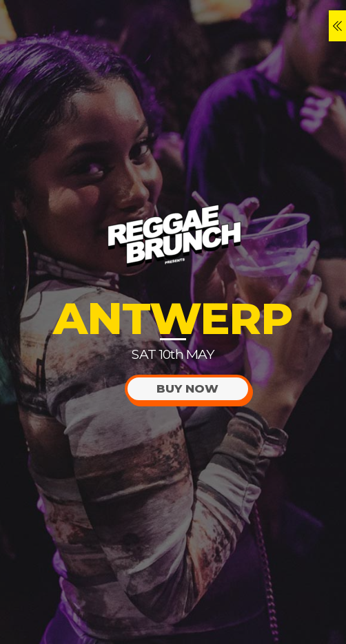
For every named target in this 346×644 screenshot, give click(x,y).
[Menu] (337, 26)
